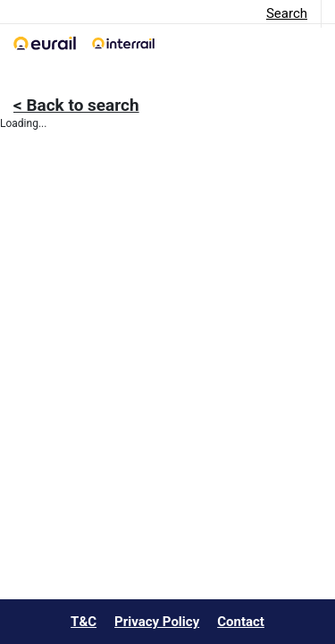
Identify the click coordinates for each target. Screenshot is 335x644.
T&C (84, 622)
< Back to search (76, 105)
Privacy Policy (157, 622)
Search (287, 13)
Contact (241, 622)
